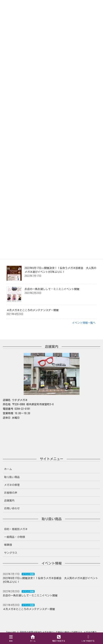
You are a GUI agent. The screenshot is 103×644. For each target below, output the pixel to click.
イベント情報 (28, 574)
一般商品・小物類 (15, 537)
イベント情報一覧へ (84, 323)
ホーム (8, 469)
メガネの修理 (12, 485)
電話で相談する (59, 638)
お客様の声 (11, 493)
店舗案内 (9, 501)
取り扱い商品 (12, 477)
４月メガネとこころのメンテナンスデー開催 (33, 310)
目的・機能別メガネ (16, 529)
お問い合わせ (12, 508)
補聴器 (8, 545)
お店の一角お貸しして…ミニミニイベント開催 (52, 289)
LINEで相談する (88, 638)
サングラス (11, 553)
